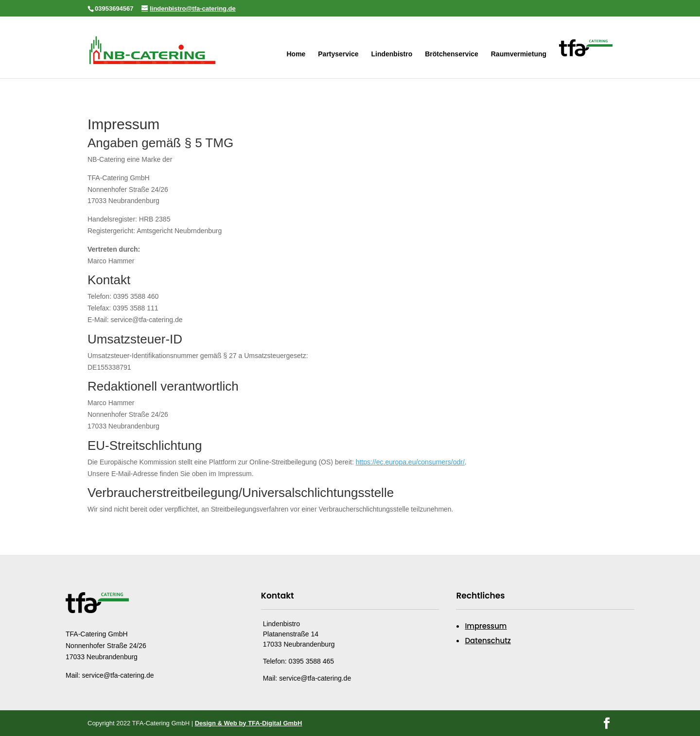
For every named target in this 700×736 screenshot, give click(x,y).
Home (296, 54)
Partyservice (338, 54)
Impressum (486, 626)
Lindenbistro (392, 54)
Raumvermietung (519, 54)
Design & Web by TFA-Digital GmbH (249, 723)
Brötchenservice (452, 54)
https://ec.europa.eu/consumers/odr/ (410, 462)
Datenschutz (488, 641)
